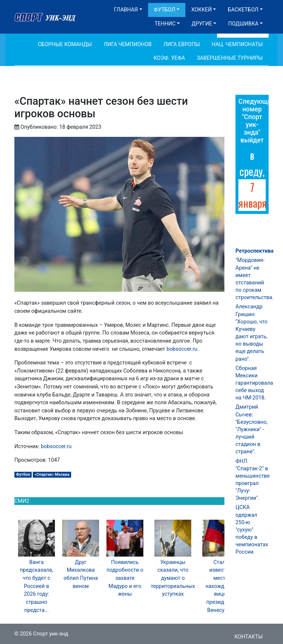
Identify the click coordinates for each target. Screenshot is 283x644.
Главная (126, 10)
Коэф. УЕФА (169, 58)
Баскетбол (243, 10)
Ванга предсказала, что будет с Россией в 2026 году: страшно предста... (36, 586)
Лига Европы (182, 44)
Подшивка (243, 24)
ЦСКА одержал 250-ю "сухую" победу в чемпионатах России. (252, 530)
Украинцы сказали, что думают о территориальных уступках (173, 578)
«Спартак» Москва (52, 475)
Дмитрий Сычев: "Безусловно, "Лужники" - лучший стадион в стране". (251, 429)
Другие (202, 24)
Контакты (249, 637)
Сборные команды (65, 44)
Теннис (165, 24)
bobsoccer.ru (182, 349)
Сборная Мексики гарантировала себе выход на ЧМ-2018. (254, 383)
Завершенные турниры (230, 58)
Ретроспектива (254, 251)
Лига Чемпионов (127, 44)
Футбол (165, 10)
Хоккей (202, 10)
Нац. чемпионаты (237, 44)
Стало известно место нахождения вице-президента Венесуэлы (221, 586)
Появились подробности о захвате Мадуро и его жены (125, 578)
